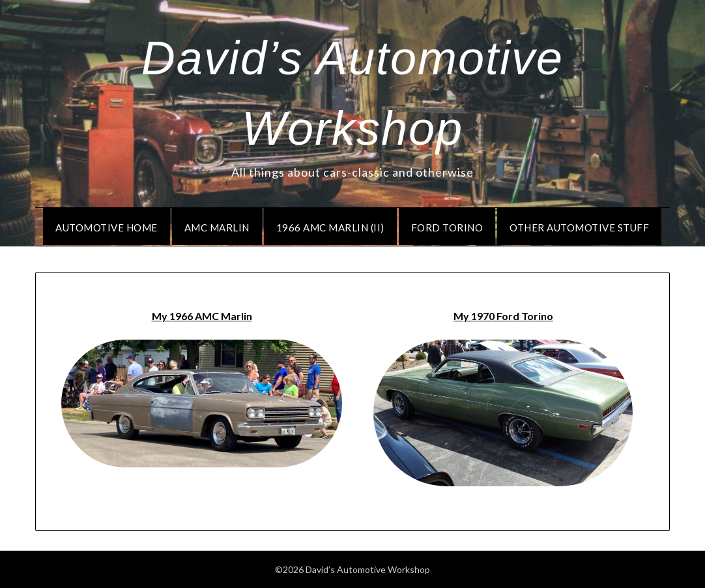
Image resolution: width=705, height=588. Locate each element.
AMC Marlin (217, 228)
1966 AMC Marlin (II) (330, 228)
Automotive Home (107, 228)
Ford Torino (447, 228)
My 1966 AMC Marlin (202, 316)
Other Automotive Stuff (579, 228)
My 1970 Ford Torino (503, 316)
